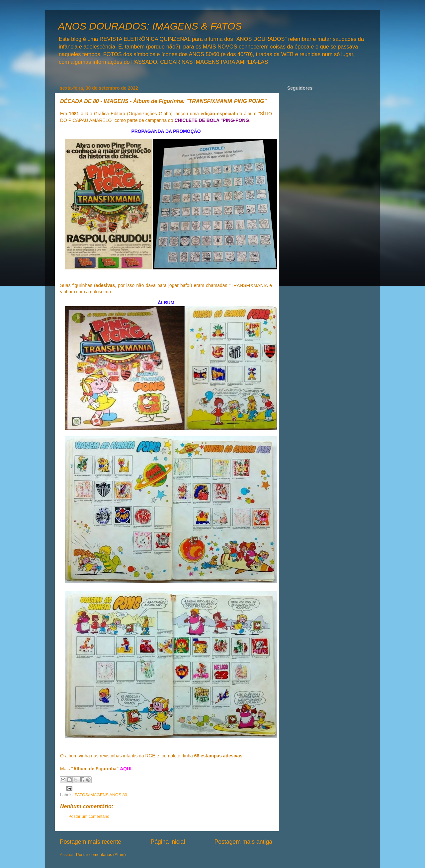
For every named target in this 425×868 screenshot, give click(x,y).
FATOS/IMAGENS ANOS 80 (101, 795)
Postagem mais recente (90, 842)
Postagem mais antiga (243, 842)
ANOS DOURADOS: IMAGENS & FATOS (150, 26)
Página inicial (168, 842)
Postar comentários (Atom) (101, 855)
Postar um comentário (89, 817)
